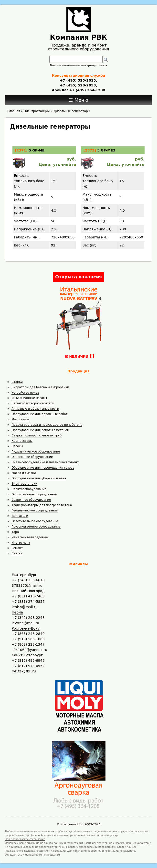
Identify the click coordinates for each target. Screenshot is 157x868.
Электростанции (24, 484)
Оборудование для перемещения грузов (43, 468)
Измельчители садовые (30, 537)
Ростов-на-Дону (26, 628)
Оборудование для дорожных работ (39, 414)
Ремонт (17, 548)
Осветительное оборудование (35, 521)
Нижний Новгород (28, 591)
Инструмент (21, 543)
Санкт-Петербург (27, 655)
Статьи (17, 553)
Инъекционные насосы (29, 398)
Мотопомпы (21, 419)
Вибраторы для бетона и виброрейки (40, 387)
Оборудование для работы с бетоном (40, 430)
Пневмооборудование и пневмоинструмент (45, 462)
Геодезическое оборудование (35, 510)
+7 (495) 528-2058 (78, 85)
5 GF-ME (37, 150)
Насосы (17, 446)
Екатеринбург (24, 575)
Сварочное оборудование (31, 500)
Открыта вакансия (78, 277)
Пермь (17, 612)
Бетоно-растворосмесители (33, 403)
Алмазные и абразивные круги (35, 409)
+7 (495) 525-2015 (78, 80)
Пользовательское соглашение (25, 839)
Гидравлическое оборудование (36, 452)
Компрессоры (22, 441)
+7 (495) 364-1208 (87, 90)
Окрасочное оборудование (32, 457)
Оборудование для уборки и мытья (39, 478)
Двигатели (20, 516)
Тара (15, 532)
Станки (17, 382)
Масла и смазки (24, 473)
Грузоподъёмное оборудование (36, 527)
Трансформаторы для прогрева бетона (42, 505)
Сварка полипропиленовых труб (37, 435)
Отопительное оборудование (34, 494)
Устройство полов (25, 393)
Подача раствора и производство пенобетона (47, 425)
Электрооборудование (29, 489)
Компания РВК (78, 37)
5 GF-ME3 (106, 150)
